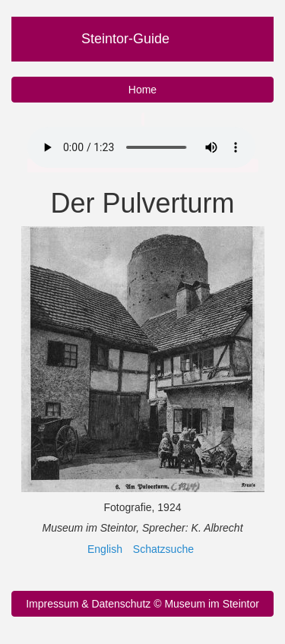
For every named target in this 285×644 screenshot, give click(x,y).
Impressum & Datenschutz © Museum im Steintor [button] (142, 604)
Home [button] (142, 90)
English (105, 549)
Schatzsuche (163, 549)
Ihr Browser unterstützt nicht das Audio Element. (141, 147)
